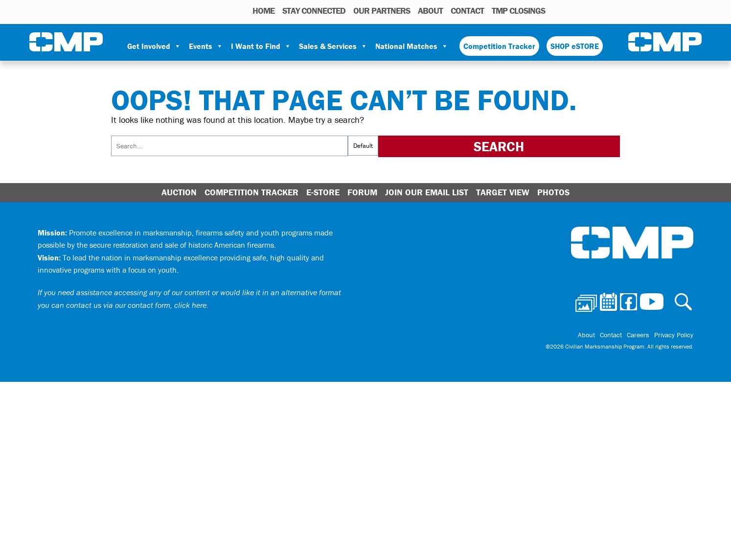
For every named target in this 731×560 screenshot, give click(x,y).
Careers (638, 335)
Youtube (612, 10)
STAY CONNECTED (314, 11)
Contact (467, 11)
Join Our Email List (427, 192)
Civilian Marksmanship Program (66, 42)
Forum (362, 192)
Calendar (572, 10)
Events (206, 46)
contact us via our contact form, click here (136, 305)
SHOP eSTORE (575, 46)
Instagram (598, 10)
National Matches (412, 46)
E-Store (323, 192)
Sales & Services (333, 46)
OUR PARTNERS (382, 11)
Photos (557, 10)
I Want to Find (261, 46)
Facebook (586, 10)
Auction (179, 192)
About (430, 11)
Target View (503, 192)
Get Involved (154, 46)
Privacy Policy (674, 335)
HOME (263, 11)
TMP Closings (518, 11)
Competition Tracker (499, 46)
